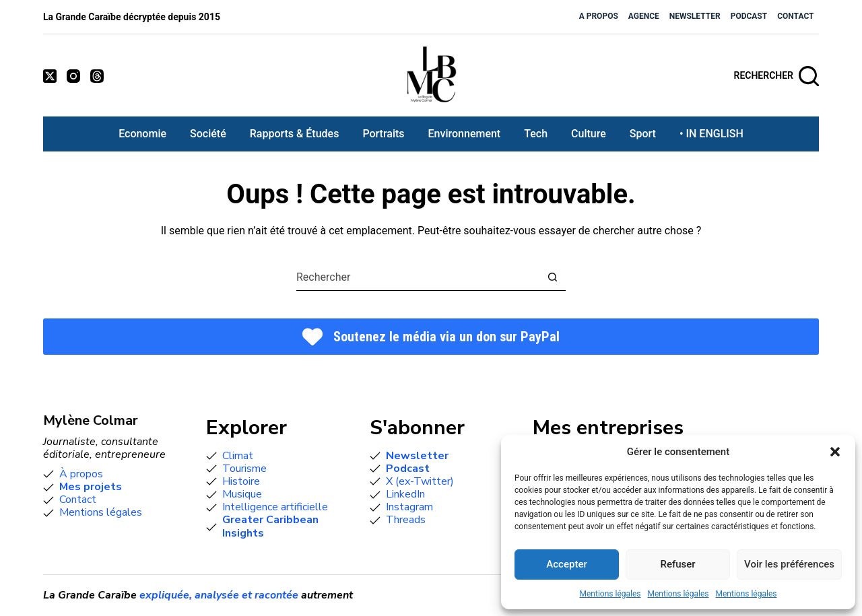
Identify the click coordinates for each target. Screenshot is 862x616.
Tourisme (244, 469)
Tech (536, 134)
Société (208, 134)
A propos (599, 16)
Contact (795, 16)
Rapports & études (295, 134)
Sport (643, 134)
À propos (81, 474)
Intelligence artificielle (275, 507)
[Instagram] (73, 76)
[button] (835, 452)
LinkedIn (405, 494)
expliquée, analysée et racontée (219, 595)
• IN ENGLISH (711, 134)
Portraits (383, 134)
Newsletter (695, 16)
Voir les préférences (789, 564)
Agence (644, 16)
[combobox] (418, 277)
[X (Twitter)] (50, 76)
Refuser (677, 564)
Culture (589, 134)
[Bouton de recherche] (553, 277)
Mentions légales (610, 594)
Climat (238, 456)
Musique (242, 494)
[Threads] (97, 76)
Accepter (566, 564)
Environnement (465, 134)
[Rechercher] (777, 76)
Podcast (749, 16)
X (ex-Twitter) (420, 481)
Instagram (409, 507)
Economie (142, 134)
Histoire (241, 481)
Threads (406, 520)
